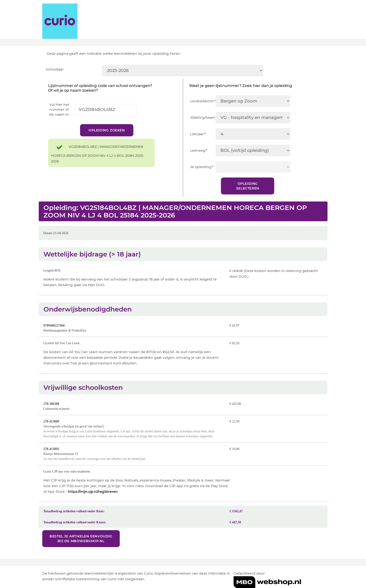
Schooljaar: (55, 69)
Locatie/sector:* (203, 101)
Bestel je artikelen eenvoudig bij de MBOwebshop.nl (81, 539)
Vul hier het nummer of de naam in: (59, 110)
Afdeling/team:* (203, 118)
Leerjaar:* (198, 134)
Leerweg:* (199, 150)
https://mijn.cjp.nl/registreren (93, 492)
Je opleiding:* (202, 167)
